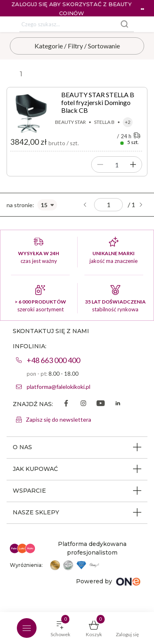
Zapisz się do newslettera (59, 419)
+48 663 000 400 (53, 360)
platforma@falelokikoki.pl (59, 387)
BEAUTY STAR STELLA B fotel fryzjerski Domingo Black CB (98, 102)
